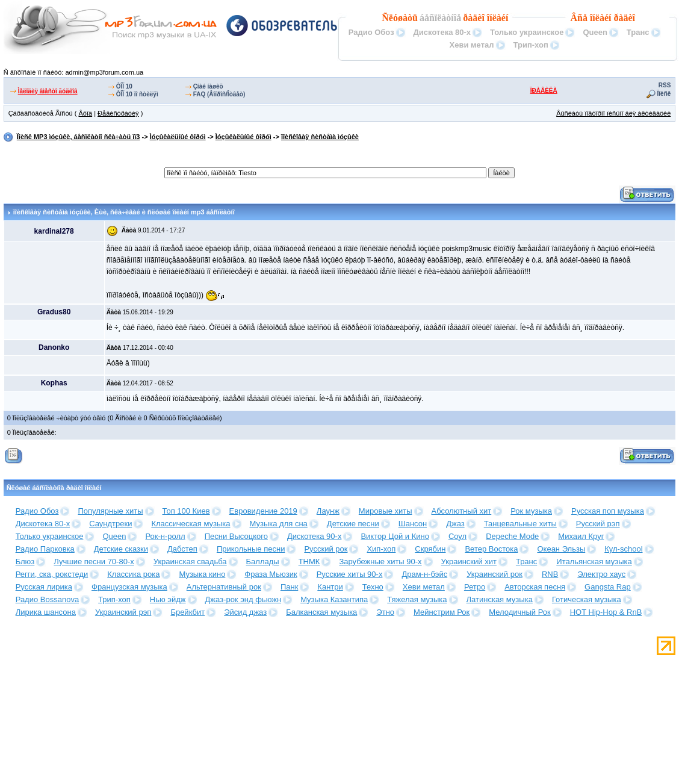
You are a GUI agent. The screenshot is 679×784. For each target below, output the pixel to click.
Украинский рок (495, 574)
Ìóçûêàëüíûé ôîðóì (178, 137)
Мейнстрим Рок (442, 612)
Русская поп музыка (608, 511)
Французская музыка (129, 587)
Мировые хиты (386, 511)
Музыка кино (202, 574)
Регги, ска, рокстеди (52, 574)
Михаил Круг (581, 536)
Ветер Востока (491, 549)
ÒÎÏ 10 (124, 86)
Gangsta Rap (608, 587)
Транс (638, 32)
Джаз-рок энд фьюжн (243, 599)
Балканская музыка (321, 612)
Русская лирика (44, 587)
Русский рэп (598, 524)
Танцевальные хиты (520, 524)
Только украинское (527, 32)
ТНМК (309, 562)
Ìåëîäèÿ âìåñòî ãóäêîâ (48, 91)
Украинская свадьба (190, 562)
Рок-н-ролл (165, 536)
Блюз (25, 562)
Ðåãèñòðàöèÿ (118, 113)
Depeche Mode (512, 536)
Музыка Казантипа (334, 599)
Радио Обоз (371, 32)
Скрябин (430, 549)
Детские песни (353, 524)
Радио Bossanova (47, 599)
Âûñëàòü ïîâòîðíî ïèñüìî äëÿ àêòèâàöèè (613, 113)
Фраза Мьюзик (271, 574)
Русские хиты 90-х (350, 574)
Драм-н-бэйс (424, 574)
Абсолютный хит (462, 511)
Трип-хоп (531, 45)
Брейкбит (188, 612)
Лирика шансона (46, 612)
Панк (289, 587)
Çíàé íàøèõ (208, 86)
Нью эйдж (168, 599)
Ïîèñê (664, 94)
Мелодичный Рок (519, 612)
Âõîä (85, 113)
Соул (457, 536)
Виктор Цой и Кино (395, 536)
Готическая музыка (587, 599)
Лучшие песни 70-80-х (94, 562)
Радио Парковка (45, 549)
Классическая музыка (191, 524)
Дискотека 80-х (442, 32)
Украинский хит (469, 562)
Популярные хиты (110, 511)
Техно (373, 587)
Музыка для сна (279, 524)
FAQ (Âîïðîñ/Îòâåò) (219, 94)
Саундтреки (110, 524)
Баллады (263, 562)
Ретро (475, 587)
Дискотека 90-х (315, 536)
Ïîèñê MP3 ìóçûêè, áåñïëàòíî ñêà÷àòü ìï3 (79, 137)
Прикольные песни (251, 549)
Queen (595, 32)
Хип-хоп (381, 549)
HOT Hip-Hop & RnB (606, 612)
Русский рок (326, 549)
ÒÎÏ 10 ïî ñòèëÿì (137, 94)
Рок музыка (531, 511)
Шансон (413, 524)
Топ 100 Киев (186, 511)
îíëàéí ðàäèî (612, 18)
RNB (550, 574)
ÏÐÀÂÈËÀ (544, 91)
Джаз (455, 524)
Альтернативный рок (224, 587)
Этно (385, 612)
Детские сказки (121, 549)
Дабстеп (182, 549)
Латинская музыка (500, 599)
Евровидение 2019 (263, 511)
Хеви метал (471, 45)
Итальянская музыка (594, 562)
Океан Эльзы (561, 549)
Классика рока (133, 574)
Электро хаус (601, 574)
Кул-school (623, 549)
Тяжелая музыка (417, 599)
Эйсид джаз (245, 612)
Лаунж (328, 511)
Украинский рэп (123, 612)
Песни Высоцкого (236, 536)
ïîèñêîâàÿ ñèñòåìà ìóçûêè (320, 137)
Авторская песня (535, 587)
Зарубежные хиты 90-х (380, 562)
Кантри (330, 587)
